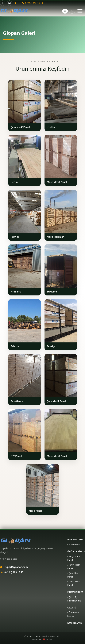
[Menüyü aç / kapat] (80, 11)
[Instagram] (9, 3)
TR (65, 11)
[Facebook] (3, 3)
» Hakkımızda (74, 545)
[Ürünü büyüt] (24, 102)
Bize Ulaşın (75, 623)
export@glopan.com (16, 567)
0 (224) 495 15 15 (14, 572)
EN (72, 11)
